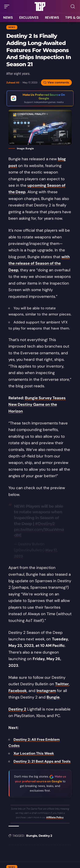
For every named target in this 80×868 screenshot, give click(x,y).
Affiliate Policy (55, 817)
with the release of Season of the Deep (39, 263)
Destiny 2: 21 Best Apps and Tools (42, 761)
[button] (8, 7)
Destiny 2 (17, 709)
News (12, 27)
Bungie (53, 697)
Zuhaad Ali (13, 83)
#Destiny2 (45, 524)
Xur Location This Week (34, 753)
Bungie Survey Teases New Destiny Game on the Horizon (37, 405)
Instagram (46, 691)
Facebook (18, 691)
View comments (58, 82)
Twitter (62, 684)
